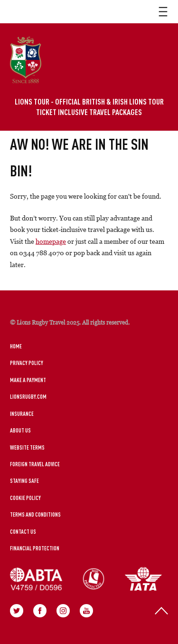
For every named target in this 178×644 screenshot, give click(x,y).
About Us (20, 430)
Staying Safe (24, 481)
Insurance (22, 413)
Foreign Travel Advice (35, 464)
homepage (51, 241)
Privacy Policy (27, 363)
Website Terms (27, 447)
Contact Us (23, 531)
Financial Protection (35, 548)
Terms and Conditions (35, 514)
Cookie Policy (25, 498)
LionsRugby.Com (28, 396)
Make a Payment (28, 380)
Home (16, 346)
